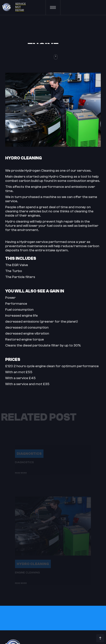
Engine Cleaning (21, 580)
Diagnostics (24, 453)
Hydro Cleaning (28, 569)
